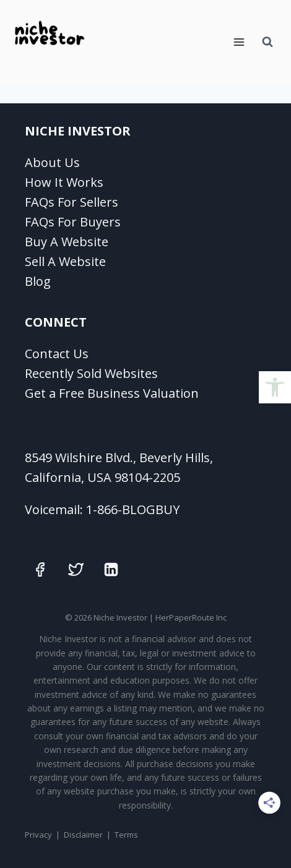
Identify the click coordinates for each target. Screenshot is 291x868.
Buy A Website (67, 242)
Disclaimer (83, 835)
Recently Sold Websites (91, 373)
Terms (126, 835)
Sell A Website (65, 261)
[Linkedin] (111, 569)
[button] (275, 387)
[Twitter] (76, 569)
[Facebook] (40, 569)
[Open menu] (239, 42)
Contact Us (57, 354)
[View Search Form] (267, 42)
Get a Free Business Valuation (112, 393)
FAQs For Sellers (72, 202)
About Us (52, 162)
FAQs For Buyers (73, 222)
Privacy (38, 835)
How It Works (64, 182)
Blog (38, 281)
